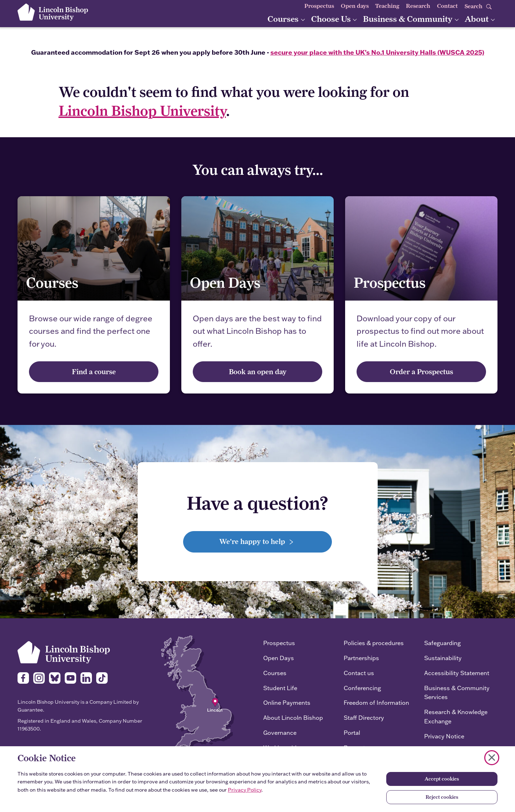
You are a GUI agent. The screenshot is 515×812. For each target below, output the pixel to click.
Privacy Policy (245, 790)
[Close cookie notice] (492, 758)
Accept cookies (442, 779)
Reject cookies (442, 797)
